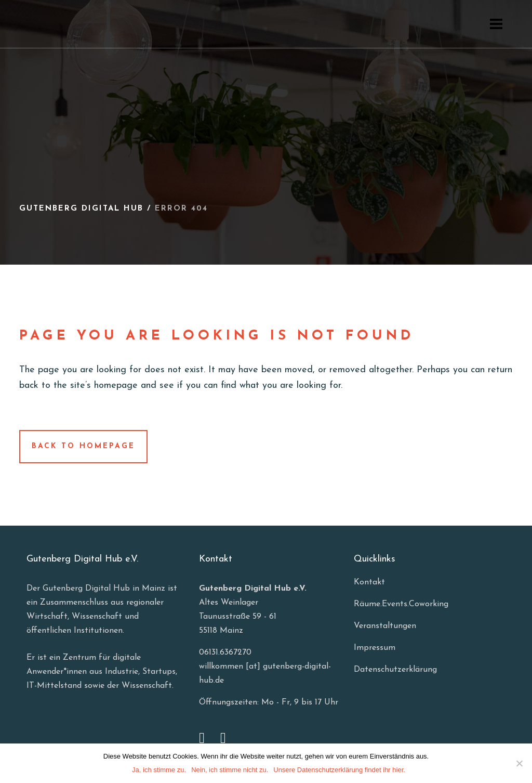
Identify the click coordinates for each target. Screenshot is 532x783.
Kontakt (369, 582)
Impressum (375, 648)
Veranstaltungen (385, 626)
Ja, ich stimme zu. (159, 770)
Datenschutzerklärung (395, 670)
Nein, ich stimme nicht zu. (230, 770)
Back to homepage (83, 446)
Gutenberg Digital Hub (81, 209)
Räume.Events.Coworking (401, 604)
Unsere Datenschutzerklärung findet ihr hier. (339, 770)
